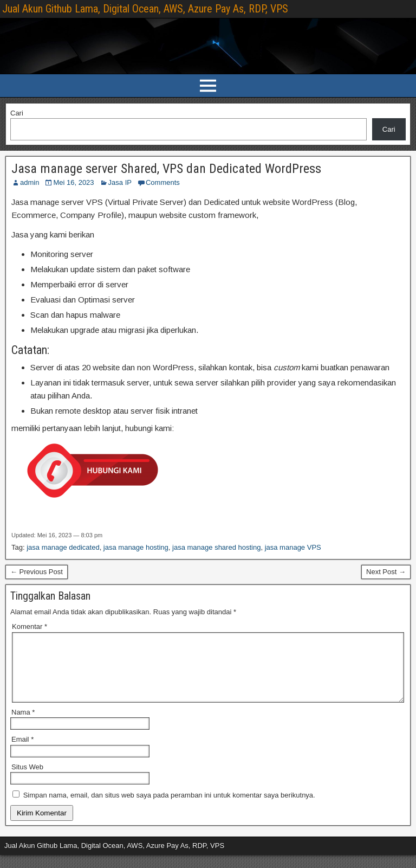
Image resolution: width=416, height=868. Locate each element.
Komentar (30, 626)
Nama (23, 725)
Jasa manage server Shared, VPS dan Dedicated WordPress (166, 169)
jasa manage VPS (293, 547)
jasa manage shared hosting (216, 547)
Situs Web (27, 780)
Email (22, 752)
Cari (17, 113)
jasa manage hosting (136, 547)
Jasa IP (120, 182)
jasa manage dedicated (63, 547)
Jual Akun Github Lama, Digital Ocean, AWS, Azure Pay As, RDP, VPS (145, 9)
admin (30, 182)
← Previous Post (37, 572)
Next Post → (386, 572)
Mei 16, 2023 (73, 182)
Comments (163, 182)
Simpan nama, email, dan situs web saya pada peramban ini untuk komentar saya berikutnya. (169, 808)
